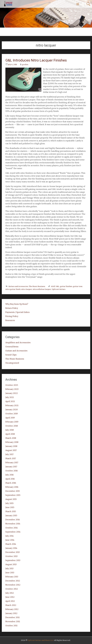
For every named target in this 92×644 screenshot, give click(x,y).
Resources (10, 320)
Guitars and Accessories (18, 286)
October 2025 (12, 385)
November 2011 (13, 621)
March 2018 (11, 438)
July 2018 (10, 430)
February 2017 (12, 463)
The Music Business (37, 286)
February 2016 (12, 487)
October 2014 (12, 528)
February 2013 (12, 577)
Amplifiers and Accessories (18, 342)
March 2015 (11, 511)
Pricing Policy (12, 316)
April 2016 (10, 479)
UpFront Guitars (59, 289)
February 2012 (12, 609)
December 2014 (13, 520)
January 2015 (11, 515)
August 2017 (11, 450)
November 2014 (13, 524)
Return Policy (12, 308)
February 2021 (12, 405)
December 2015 (13, 491)
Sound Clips (11, 355)
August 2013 (11, 564)
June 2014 (10, 540)
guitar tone (78, 286)
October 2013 (11, 556)
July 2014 (10, 536)
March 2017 (11, 458)
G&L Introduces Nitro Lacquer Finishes (36, 60)
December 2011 (13, 617)
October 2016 (12, 471)
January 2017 (11, 467)
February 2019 (12, 422)
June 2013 (10, 573)
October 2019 (12, 414)
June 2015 (10, 507)
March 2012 (11, 605)
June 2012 (10, 597)
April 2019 (10, 418)
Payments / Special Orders (17, 312)
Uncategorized (12, 363)
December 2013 (13, 552)
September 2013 (13, 560)
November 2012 (13, 585)
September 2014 (13, 532)
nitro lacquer (27, 289)
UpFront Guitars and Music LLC (41, 640)
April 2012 (10, 601)
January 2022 (12, 393)
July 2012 (10, 593)
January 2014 (11, 548)
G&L (58, 286)
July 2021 (10, 397)
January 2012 (11, 613)
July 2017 (9, 454)
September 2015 (13, 495)
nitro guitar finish (13, 289)
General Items (12, 347)
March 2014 (11, 544)
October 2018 (12, 426)
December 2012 (13, 581)
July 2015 (9, 503)
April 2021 (10, 401)
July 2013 (9, 568)
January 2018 (11, 446)
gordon (25, 64)
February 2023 (12, 389)
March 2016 (11, 483)
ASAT (53, 286)
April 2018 (10, 434)
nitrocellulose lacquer (42, 289)
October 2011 (11, 626)
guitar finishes (66, 286)
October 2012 (12, 589)
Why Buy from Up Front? (17, 304)
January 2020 (12, 410)
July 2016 (10, 475)
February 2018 (12, 442)
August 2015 (11, 499)
